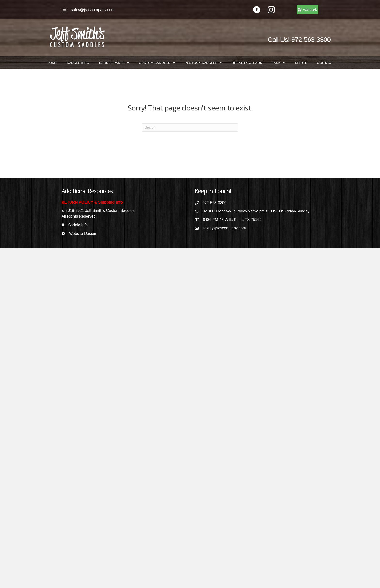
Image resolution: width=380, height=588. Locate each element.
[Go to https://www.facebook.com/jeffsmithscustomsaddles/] (257, 10)
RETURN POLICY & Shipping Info (92, 202)
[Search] (190, 127)
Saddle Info (78, 225)
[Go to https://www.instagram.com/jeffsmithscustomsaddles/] (271, 10)
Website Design (83, 233)
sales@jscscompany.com (93, 10)
